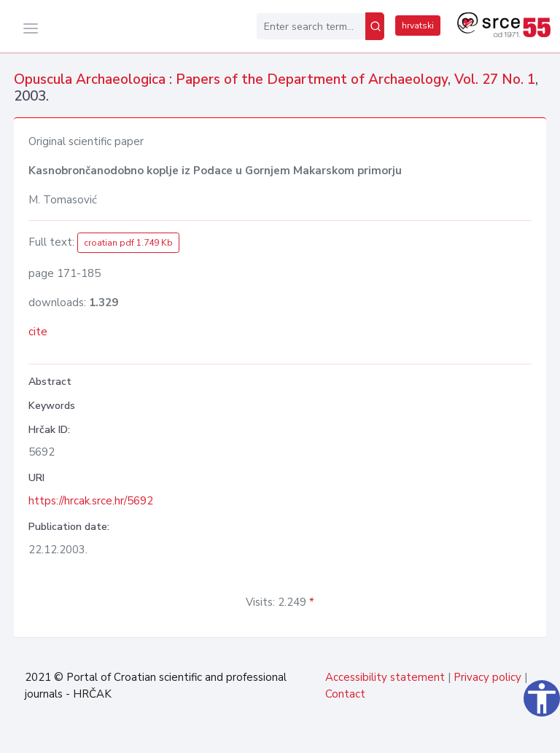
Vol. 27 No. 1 (495, 79)
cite (38, 332)
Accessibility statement (385, 677)
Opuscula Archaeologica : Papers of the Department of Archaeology (231, 79)
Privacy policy (487, 677)
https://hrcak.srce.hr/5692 (91, 501)
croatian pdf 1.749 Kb (128, 243)
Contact (345, 694)
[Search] (375, 26)
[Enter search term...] (311, 26)
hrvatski (418, 26)
